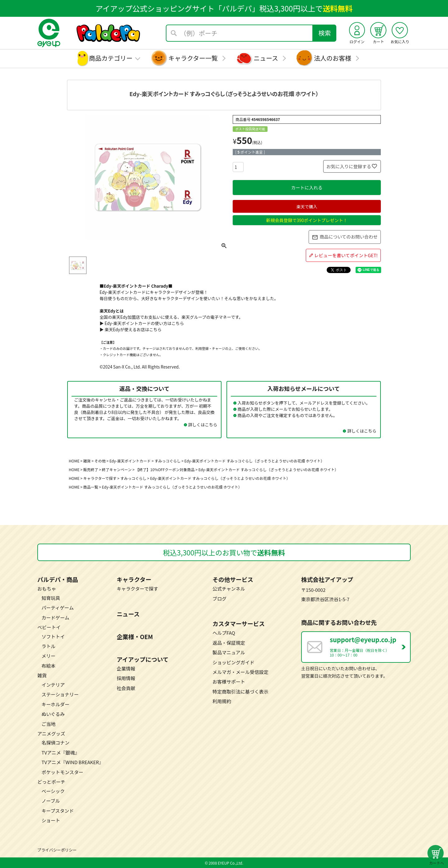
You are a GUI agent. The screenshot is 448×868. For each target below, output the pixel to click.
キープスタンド (58, 811)
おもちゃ (47, 589)
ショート (51, 820)
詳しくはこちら (203, 425)
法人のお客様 (333, 58)
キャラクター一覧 (193, 58)
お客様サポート (229, 682)
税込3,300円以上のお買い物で (224, 552)
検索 (325, 33)
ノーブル (51, 801)
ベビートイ (49, 627)
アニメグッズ (51, 733)
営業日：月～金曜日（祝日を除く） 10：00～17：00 (370, 646)
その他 (100, 461)
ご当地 (48, 724)
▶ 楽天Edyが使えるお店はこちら (131, 329)
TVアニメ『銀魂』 (60, 752)
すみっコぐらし (133, 478)
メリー (48, 656)
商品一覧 (91, 487)
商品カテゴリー (111, 58)
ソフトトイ (53, 636)
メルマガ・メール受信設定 (240, 672)
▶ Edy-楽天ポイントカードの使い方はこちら (142, 323)
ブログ (219, 599)
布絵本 (48, 666)
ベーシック (53, 791)
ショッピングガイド (233, 662)
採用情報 (126, 678)
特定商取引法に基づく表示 (240, 692)
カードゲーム (55, 617)
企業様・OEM (135, 636)
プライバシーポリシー (57, 850)
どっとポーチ (51, 782)
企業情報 (126, 668)
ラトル (48, 646)
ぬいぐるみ (53, 714)
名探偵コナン (55, 743)
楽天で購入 (307, 207)
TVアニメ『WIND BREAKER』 (72, 762)
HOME (74, 461)
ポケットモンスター (62, 772)
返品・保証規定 (229, 643)
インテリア (53, 685)
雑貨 (87, 461)
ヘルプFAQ (224, 633)
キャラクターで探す (100, 478)
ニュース (266, 58)
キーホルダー (55, 704)
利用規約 (222, 701)
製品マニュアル (229, 652)
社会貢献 (126, 688)
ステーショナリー (60, 694)
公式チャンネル (229, 589)
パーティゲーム (57, 608)
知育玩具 (51, 598)
